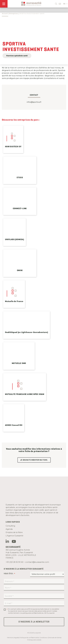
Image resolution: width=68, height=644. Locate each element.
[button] (56, 3)
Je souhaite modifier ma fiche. (34, 460)
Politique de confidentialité (29, 638)
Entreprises (14, 14)
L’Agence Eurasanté (14, 536)
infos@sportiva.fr (34, 102)
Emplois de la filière (14, 532)
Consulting (10, 526)
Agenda (9, 529)
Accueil (5, 14)
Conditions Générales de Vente (50, 638)
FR (65, 4)
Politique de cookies (34, 640)
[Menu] (4, 4)
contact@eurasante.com (37, 562)
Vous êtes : (9, 574)
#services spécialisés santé (17, 56)
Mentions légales (13, 638)
